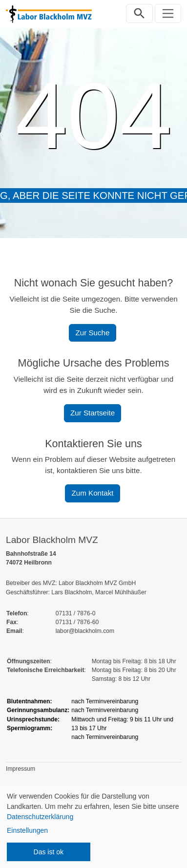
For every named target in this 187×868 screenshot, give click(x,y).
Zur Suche (92, 333)
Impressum (21, 769)
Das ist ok (49, 852)
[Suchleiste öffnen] (139, 13)
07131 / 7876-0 (76, 613)
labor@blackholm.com (85, 631)
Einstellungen (27, 830)
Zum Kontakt (92, 493)
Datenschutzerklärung (40, 817)
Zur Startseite (93, 413)
